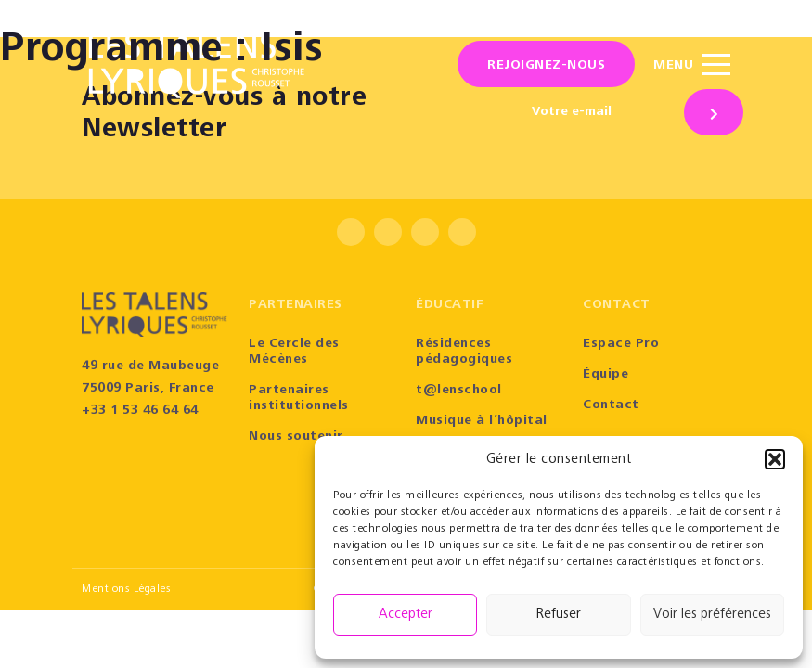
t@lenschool (459, 391)
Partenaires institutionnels (299, 398)
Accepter (406, 615)
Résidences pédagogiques (464, 352)
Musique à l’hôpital (482, 421)
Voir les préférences (712, 615)
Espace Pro (621, 344)
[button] (775, 459)
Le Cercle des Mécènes (294, 352)
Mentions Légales (126, 589)
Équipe (606, 375)
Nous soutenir (296, 437)
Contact (611, 405)
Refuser (559, 615)
